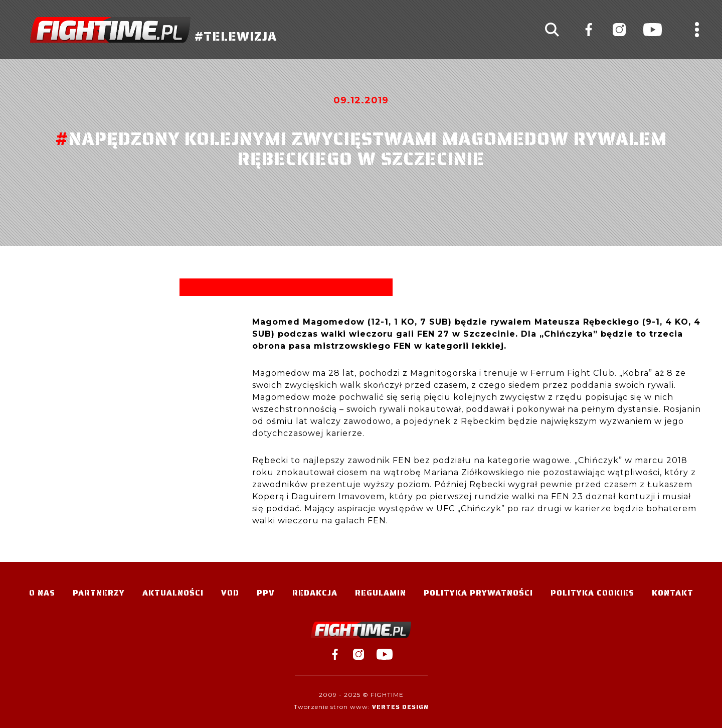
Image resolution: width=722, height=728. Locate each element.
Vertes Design (400, 707)
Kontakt (673, 593)
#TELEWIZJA (153, 30)
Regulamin (381, 593)
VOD (230, 593)
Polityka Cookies (592, 593)
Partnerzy (99, 593)
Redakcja (315, 593)
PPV (266, 593)
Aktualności (173, 593)
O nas (42, 593)
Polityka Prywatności (478, 593)
